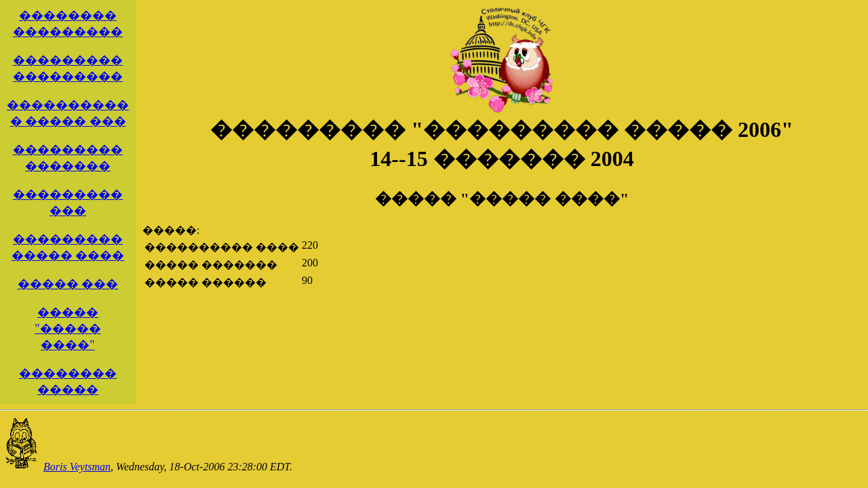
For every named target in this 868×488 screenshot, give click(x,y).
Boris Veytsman (77, 467)
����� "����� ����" (67, 329)
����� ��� (68, 284)
